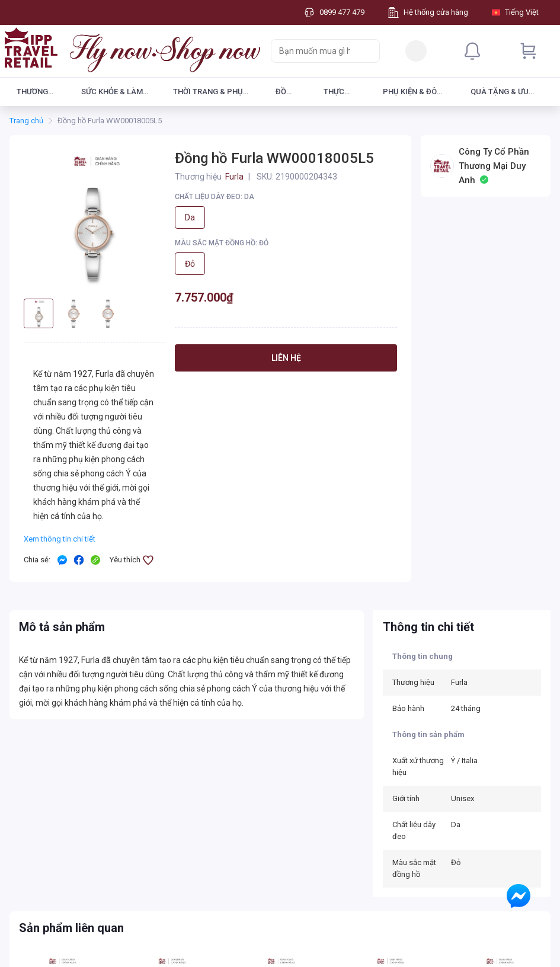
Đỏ (190, 264)
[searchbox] (315, 51)
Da (190, 217)
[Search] (368, 51)
